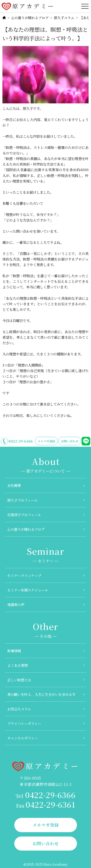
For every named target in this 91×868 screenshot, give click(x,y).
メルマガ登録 (46, 441)
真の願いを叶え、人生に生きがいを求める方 (41, 694)
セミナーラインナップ (24, 575)
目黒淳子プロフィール (24, 515)
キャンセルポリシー (23, 738)
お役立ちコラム (19, 709)
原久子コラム (64, 18)
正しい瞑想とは (19, 680)
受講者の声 (16, 604)
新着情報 (14, 651)
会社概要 (14, 485)
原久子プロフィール (22, 500)
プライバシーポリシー (24, 723)
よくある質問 (17, 665)
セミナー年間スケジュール (28, 590)
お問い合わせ (70, 441)
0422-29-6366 (21, 441)
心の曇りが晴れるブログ (30, 18)
